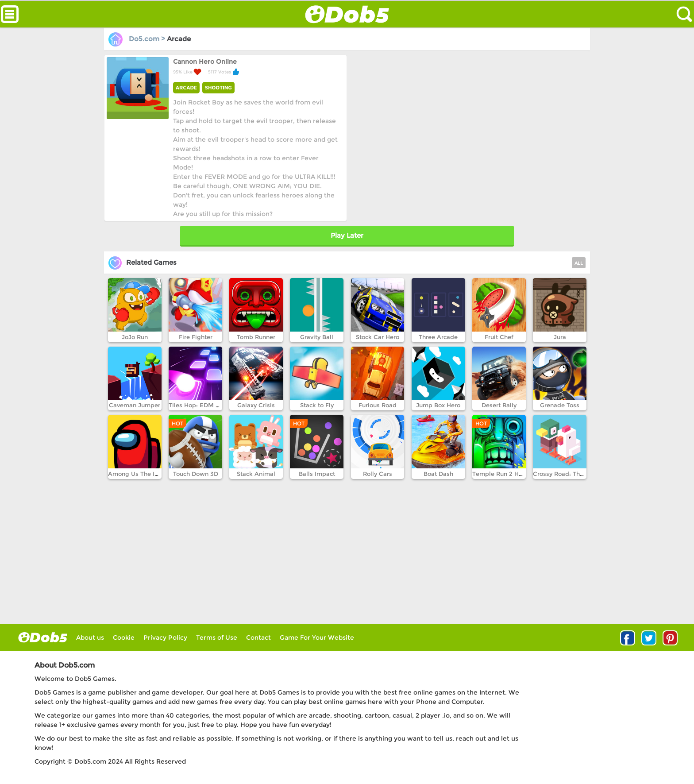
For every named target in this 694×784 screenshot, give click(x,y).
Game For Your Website (317, 637)
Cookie (124, 637)
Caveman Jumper (135, 405)
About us (90, 637)
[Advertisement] (467, 116)
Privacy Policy (165, 637)
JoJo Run (135, 337)
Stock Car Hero (378, 337)
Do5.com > (138, 39)
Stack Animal (256, 474)
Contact (258, 637)
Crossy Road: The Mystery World (580, 474)
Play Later (347, 235)
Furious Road (378, 405)
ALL (579, 263)
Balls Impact (317, 474)
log (43, 637)
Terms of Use (217, 637)
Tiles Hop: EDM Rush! (200, 405)
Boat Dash (438, 474)
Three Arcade (438, 337)
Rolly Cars (378, 474)
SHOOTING (218, 87)
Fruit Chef (499, 337)
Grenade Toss (560, 405)
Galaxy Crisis (256, 405)
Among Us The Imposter (143, 474)
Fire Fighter (196, 337)
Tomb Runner (256, 337)
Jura (560, 337)
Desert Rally (499, 405)
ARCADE (186, 87)
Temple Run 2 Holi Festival (511, 474)
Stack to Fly (317, 405)
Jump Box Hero (438, 405)
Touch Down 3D (196, 474)
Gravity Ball (317, 337)
